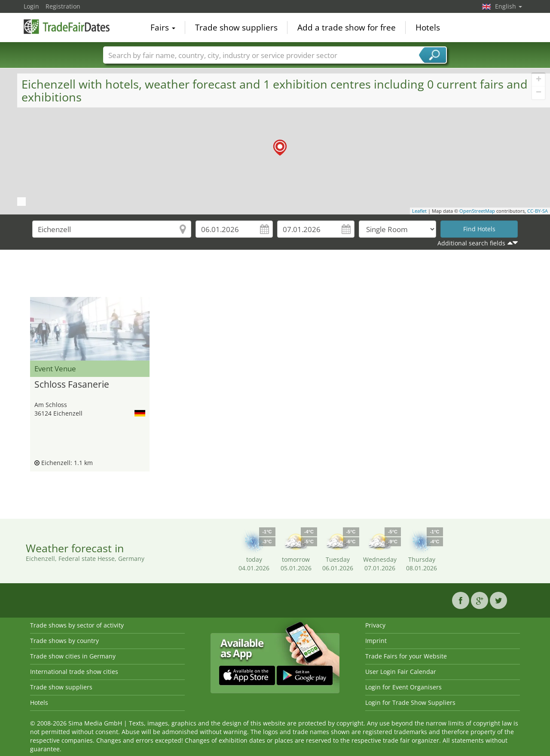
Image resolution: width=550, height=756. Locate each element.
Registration (63, 6)
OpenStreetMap (477, 211)
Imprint (376, 641)
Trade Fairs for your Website (406, 656)
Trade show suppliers (236, 28)
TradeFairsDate (67, 27)
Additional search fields (471, 243)
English (509, 6)
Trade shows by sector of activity (77, 625)
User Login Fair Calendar (401, 672)
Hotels (428, 28)
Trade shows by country (64, 641)
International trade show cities (74, 672)
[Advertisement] (275, 275)
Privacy (375, 625)
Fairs (163, 28)
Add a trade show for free (347, 28)
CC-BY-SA (538, 211)
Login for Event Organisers (403, 687)
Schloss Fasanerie (72, 385)
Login (31, 6)
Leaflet (419, 211)
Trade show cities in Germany (73, 656)
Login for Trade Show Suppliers (410, 702)
